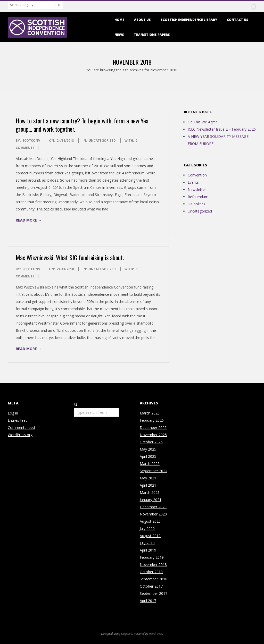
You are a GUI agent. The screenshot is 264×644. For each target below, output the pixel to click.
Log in (13, 413)
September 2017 (154, 593)
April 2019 (148, 550)
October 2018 (151, 572)
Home (119, 20)
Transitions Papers (152, 35)
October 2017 (151, 586)
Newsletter (197, 189)
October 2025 (151, 442)
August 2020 (150, 521)
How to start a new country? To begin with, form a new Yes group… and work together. (82, 125)
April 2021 (148, 485)
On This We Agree (203, 122)
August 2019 (150, 536)
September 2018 (154, 579)
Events (193, 182)
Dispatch (126, 634)
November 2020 (153, 514)
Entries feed (18, 420)
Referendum (198, 197)
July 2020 (147, 528)
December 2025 (153, 427)
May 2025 (148, 449)
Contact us (238, 20)
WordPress (156, 634)
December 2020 (153, 507)
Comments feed (21, 427)
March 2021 (150, 492)
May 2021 (148, 478)
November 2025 (153, 435)
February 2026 (152, 420)
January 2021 (151, 500)
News (119, 35)
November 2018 (153, 565)
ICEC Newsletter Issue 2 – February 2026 (222, 129)
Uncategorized (102, 141)
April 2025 (148, 456)
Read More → (29, 220)
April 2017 (148, 601)
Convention (197, 175)
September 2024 (154, 471)
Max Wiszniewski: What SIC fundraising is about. (70, 257)
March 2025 (150, 464)
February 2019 (152, 557)
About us (142, 20)
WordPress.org (20, 435)
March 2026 (150, 413)
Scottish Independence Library (189, 20)
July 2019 (147, 543)
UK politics (196, 204)
